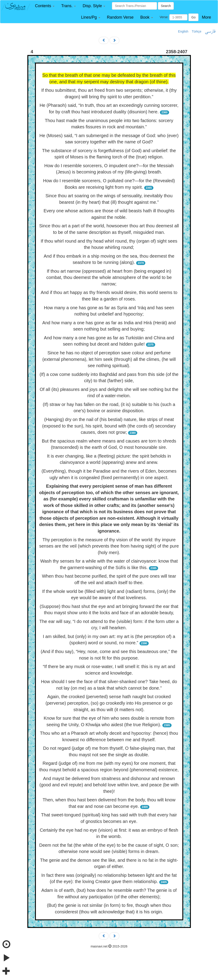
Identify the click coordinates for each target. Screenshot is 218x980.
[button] (45, 6)
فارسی (210, 32)
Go (193, 17)
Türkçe (197, 31)
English (183, 31)
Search (166, 6)
